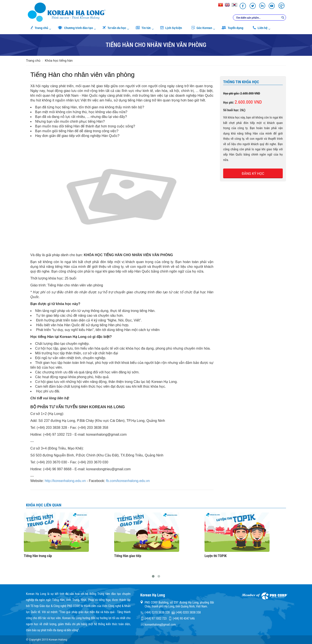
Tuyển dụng (232, 28)
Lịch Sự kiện (171, 28)
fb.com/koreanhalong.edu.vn (128, 481)
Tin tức (143, 28)
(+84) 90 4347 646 (184, 618)
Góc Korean (202, 28)
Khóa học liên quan (44, 505)
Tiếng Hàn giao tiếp (128, 556)
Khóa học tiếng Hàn (59, 61)
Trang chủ (39, 28)
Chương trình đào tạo (75, 28)
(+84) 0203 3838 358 (188, 612)
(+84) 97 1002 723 (156, 618)
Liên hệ (260, 28)
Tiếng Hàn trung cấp (38, 556)
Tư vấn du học (114, 28)
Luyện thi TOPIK (216, 556)
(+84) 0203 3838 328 (157, 612)
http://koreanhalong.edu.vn (65, 481)
